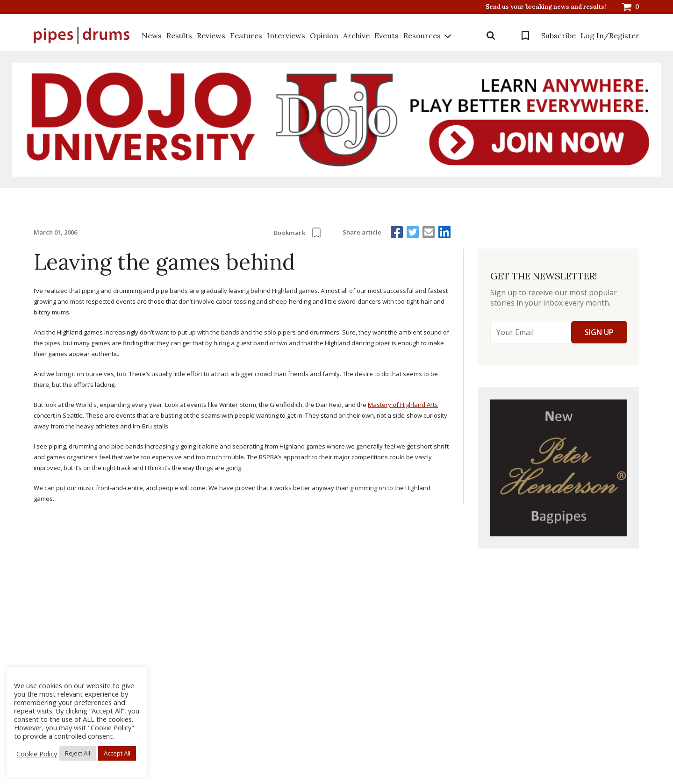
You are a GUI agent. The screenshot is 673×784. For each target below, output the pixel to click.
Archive (356, 36)
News (152, 36)
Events (387, 36)
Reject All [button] (78, 753)
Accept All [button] (117, 753)
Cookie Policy (37, 754)
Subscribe (558, 36)
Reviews (211, 36)
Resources (422, 36)
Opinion (324, 36)
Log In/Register (610, 36)
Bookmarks (525, 36)
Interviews (286, 36)
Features (246, 36)
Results (179, 36)
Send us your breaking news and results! (546, 7)
